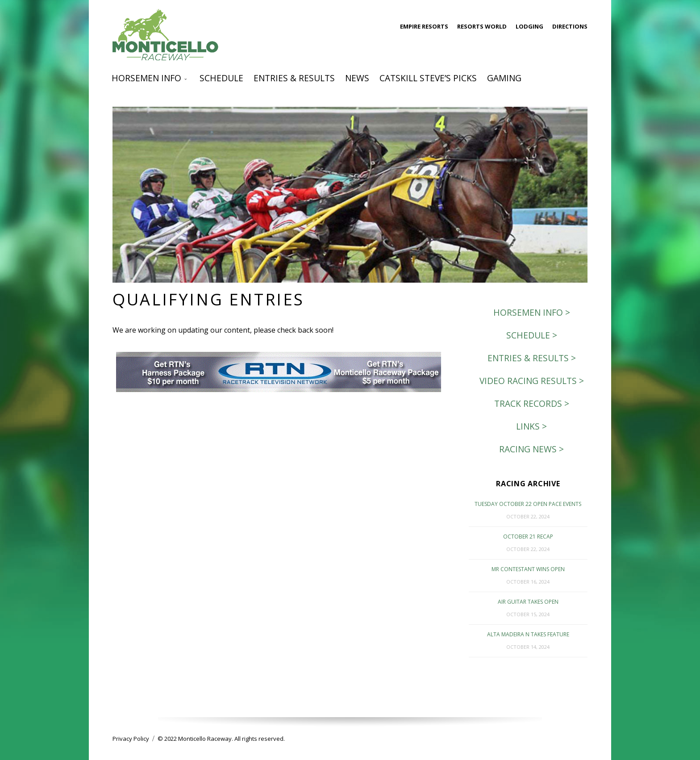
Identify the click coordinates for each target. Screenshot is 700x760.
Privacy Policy (131, 739)
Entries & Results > (532, 358)
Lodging (529, 26)
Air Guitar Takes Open (528, 602)
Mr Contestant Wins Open (528, 569)
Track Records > (532, 403)
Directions (570, 26)
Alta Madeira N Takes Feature (528, 634)
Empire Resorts (424, 26)
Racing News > (531, 449)
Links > (531, 426)
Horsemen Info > (532, 312)
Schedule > (532, 335)
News (357, 78)
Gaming (504, 78)
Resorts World (482, 26)
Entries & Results (294, 78)
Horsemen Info (146, 78)
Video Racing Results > (532, 381)
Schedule (221, 78)
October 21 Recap (528, 537)
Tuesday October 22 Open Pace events (528, 504)
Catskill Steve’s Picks (428, 78)
